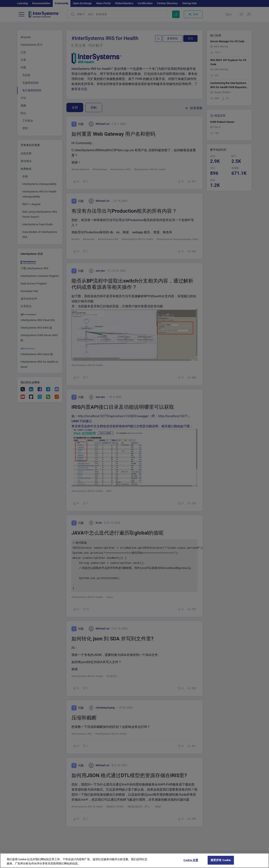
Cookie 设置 (191, 860)
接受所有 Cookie (221, 860)
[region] (134, 861)
